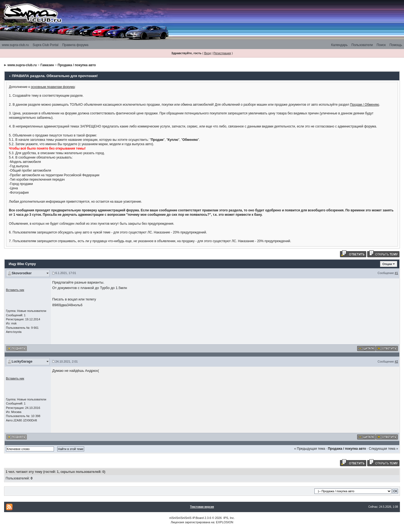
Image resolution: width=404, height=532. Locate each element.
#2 (396, 361)
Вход (207, 53)
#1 (396, 273)
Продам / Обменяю (365, 105)
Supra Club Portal (46, 45)
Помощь (396, 45)
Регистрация (222, 53)
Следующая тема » (383, 449)
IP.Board (198, 518)
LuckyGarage (22, 361)
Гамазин (47, 65)
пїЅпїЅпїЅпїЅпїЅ (180, 518)
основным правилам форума (53, 87)
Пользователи (362, 45)
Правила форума (75, 45)
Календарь (339, 45)
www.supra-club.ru (15, 45)
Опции (387, 264)
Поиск (381, 45)
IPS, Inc (229, 518)
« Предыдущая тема (310, 449)
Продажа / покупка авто (77, 65)
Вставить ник (15, 290)
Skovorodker (22, 273)
